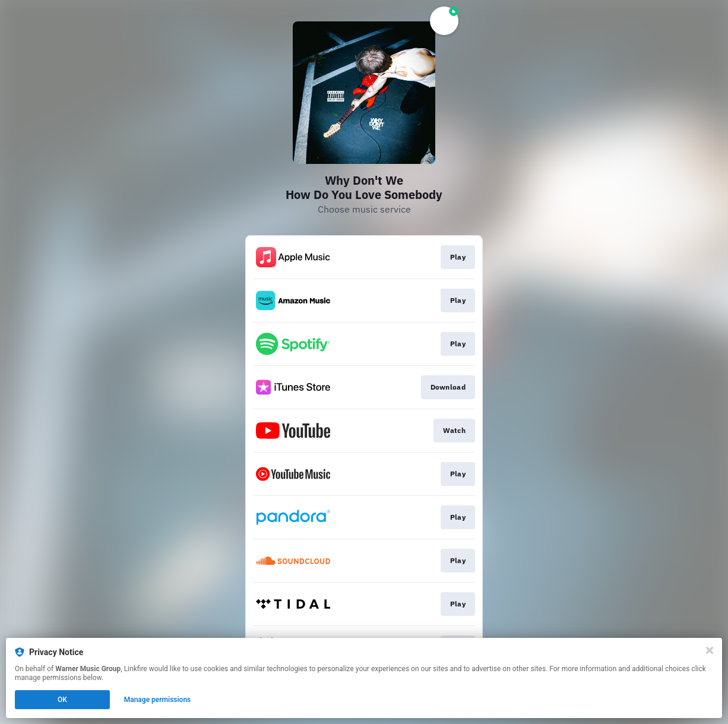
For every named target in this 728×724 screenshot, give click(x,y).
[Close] (710, 650)
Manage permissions (158, 700)
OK (62, 700)
